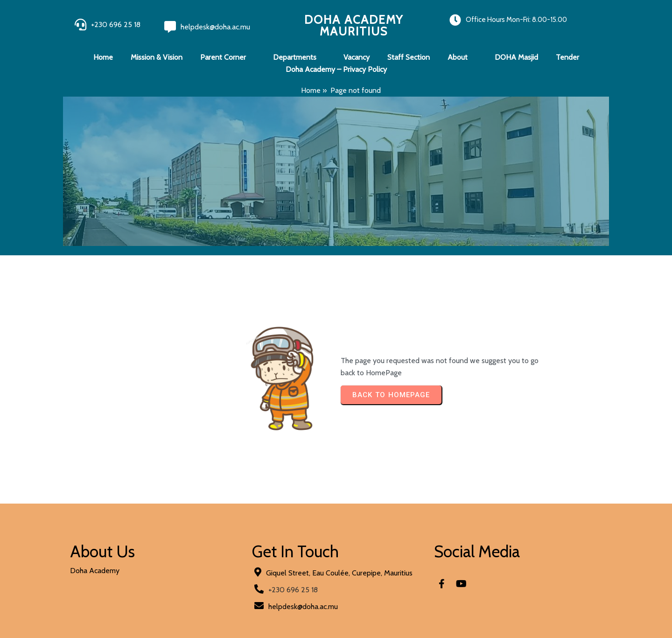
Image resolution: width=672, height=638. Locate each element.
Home (311, 90)
